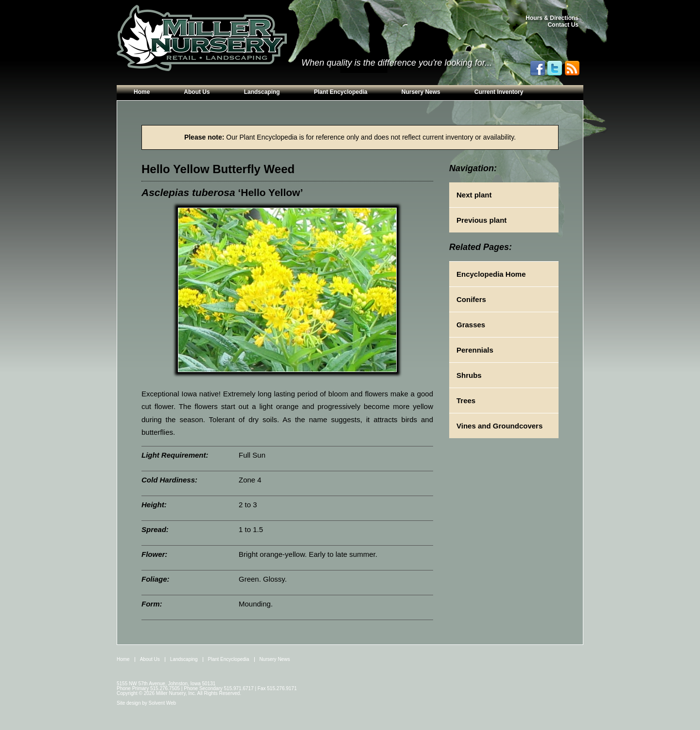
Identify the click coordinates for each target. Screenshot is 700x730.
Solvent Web (163, 703)
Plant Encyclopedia (341, 92)
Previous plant (481, 220)
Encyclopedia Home (491, 274)
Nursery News (421, 92)
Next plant (474, 195)
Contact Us (563, 25)
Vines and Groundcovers (499, 426)
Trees (466, 401)
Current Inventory (499, 92)
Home (142, 92)
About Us (197, 92)
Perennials (475, 350)
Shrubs (469, 375)
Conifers (471, 299)
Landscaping (262, 92)
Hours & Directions (552, 18)
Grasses (471, 325)
